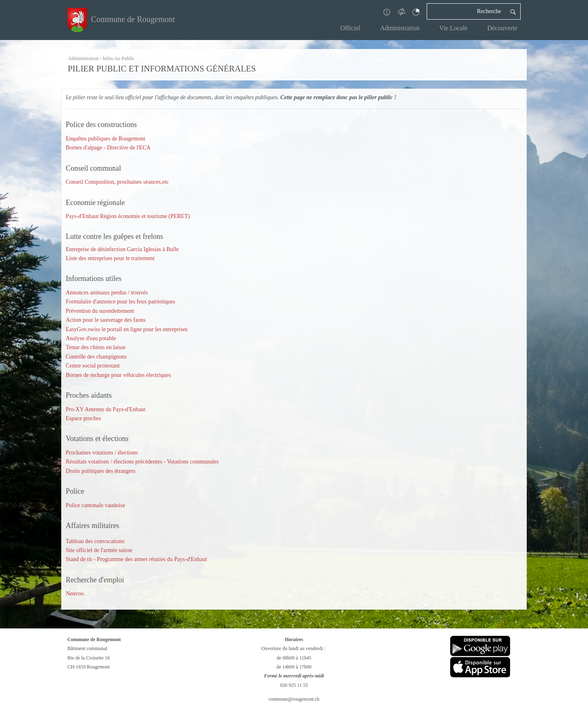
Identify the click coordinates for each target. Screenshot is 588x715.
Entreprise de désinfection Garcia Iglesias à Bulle (122, 249)
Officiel (350, 28)
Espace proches (84, 418)
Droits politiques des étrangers (101, 471)
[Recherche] (466, 11)
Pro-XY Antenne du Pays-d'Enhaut (106, 409)
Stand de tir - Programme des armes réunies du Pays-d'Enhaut (136, 559)
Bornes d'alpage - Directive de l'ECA (108, 148)
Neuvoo (75, 594)
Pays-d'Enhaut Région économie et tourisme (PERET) (128, 216)
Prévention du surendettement (100, 311)
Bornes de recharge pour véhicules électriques (118, 375)
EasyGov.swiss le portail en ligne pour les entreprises (127, 329)
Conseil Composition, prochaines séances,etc (118, 182)
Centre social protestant (93, 366)
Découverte (502, 28)
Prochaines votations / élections (102, 453)
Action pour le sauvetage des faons (106, 320)
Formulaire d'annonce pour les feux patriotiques (120, 302)
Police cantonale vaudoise (95, 505)
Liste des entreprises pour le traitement (110, 258)
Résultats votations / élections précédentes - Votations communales (142, 462)
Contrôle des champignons (96, 357)
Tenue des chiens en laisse (96, 347)
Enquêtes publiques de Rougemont (106, 139)
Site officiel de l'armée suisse (99, 550)
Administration (400, 28)
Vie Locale (454, 28)
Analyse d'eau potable (91, 338)
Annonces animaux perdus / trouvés (107, 293)
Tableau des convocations (95, 541)
